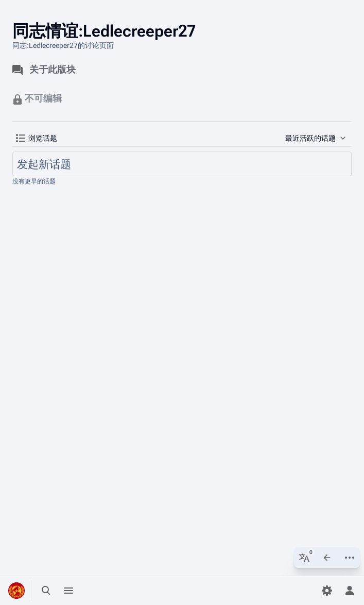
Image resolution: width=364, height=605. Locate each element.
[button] (37, 138)
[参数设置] (327, 591)
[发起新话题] (182, 164)
